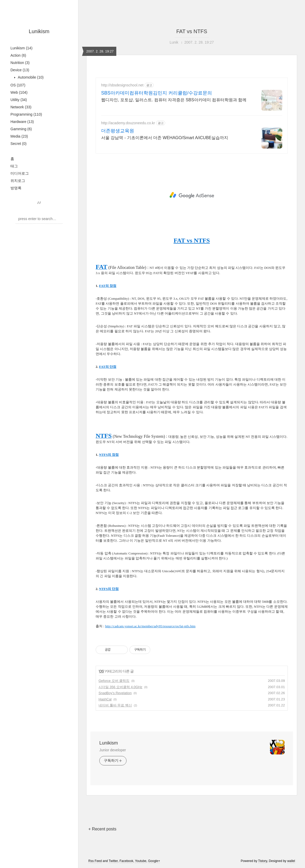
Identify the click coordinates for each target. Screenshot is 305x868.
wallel (291, 861)
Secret (18, 144)
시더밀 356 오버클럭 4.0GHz (120, 687)
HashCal (105, 699)
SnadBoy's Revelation (115, 693)
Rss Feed (95, 861)
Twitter (113, 861)
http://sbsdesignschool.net (122, 85)
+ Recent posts (102, 829)
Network (21, 107)
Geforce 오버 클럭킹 (114, 681)
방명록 (16, 188)
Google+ (154, 861)
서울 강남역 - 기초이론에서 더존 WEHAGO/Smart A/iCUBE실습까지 (165, 138)
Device (20, 70)
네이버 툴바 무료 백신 (115, 705)
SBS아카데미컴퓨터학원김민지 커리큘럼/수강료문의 (157, 93)
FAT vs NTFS (192, 31)
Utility (19, 100)
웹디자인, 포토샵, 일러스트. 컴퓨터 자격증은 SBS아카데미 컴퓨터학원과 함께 (174, 100)
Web (19, 92)
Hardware (22, 122)
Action (18, 55)
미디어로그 (20, 173)
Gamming (21, 129)
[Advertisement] (192, 195)
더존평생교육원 (118, 131)
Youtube (141, 861)
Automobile (30, 77)
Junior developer (113, 750)
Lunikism (39, 31)
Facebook (126, 861)
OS (18, 85)
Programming (26, 114)
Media (19, 136)
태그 (14, 166)
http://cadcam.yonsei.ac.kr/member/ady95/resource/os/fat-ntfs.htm (150, 626)
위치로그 (18, 181)
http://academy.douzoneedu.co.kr (128, 123)
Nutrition (20, 63)
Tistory (263, 861)
